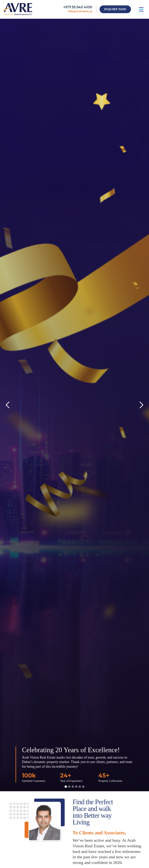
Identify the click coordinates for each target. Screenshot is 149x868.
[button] (141, 9)
